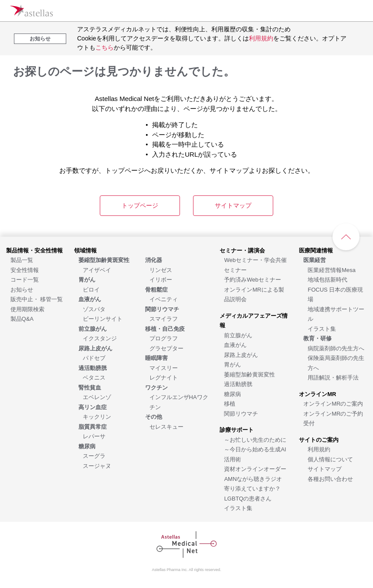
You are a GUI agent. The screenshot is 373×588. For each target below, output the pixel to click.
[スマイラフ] (164, 318)
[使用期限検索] (27, 309)
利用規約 (261, 38)
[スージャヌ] (97, 465)
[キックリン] (97, 416)
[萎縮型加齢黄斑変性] (249, 374)
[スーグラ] (94, 455)
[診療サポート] (237, 429)
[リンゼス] (161, 270)
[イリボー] (161, 279)
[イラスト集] (238, 508)
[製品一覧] (22, 260)
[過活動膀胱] (238, 384)
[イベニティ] (164, 299)
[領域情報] (85, 250)
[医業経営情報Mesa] (332, 270)
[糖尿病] (232, 394)
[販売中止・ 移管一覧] (37, 299)
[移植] (230, 403)
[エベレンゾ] (97, 397)
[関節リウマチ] (241, 413)
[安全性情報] (25, 270)
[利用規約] (319, 449)
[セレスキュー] (166, 426)
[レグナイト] (164, 377)
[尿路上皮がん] (241, 354)
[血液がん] (235, 344)
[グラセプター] (166, 348)
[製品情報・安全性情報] (34, 250)
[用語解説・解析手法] (333, 377)
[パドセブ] (94, 358)
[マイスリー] (164, 368)
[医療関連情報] (316, 250)
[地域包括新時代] (327, 279)
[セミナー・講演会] (242, 250)
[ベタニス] (94, 377)
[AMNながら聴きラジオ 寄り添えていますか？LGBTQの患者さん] (253, 488)
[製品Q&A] (22, 318)
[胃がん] (232, 364)
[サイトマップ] (325, 469)
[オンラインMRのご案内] (333, 403)
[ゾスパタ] (94, 309)
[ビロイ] (91, 289)
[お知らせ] (22, 289)
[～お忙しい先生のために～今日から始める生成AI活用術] (255, 449)
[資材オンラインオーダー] (255, 469)
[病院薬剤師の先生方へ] (336, 348)
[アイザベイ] (97, 270)
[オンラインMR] (317, 394)
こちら (105, 47)
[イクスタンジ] (100, 338)
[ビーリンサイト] (103, 318)
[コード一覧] (25, 279)
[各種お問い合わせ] (330, 479)
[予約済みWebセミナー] (253, 279)
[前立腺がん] (238, 335)
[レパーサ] (94, 436)
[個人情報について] (330, 459)
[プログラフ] (164, 338)
